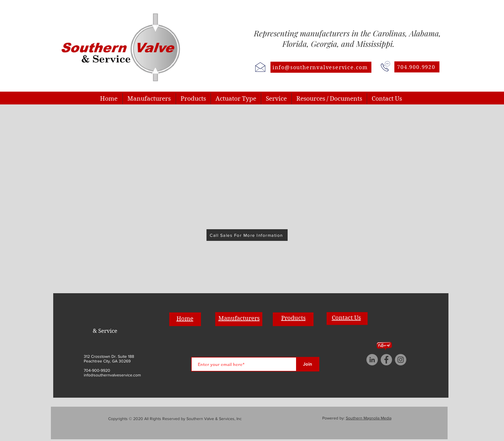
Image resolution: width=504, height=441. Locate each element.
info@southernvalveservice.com (112, 375)
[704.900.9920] (417, 67)
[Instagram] (401, 360)
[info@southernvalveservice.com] (321, 67)
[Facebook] (386, 360)
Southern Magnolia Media (369, 418)
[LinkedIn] (372, 360)
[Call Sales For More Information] (247, 235)
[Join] (308, 364)
